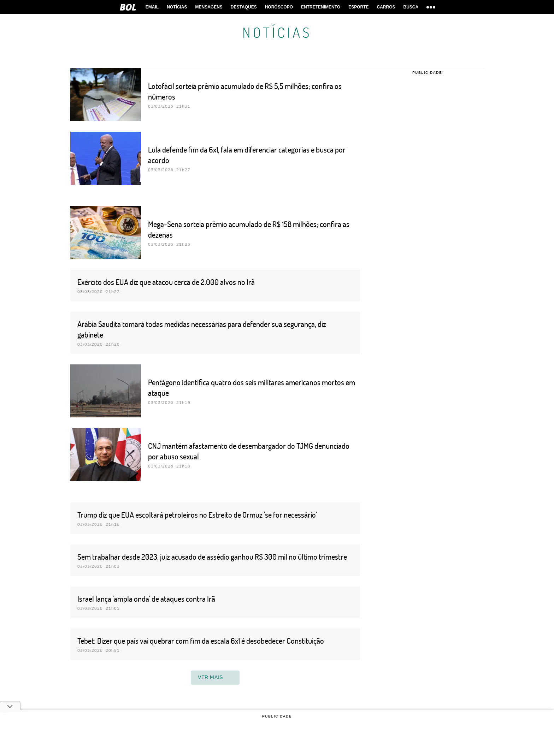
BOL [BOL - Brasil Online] (128, 7)
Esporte (358, 7)
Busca (411, 7)
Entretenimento (321, 7)
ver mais (215, 678)
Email (152, 7)
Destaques (244, 7)
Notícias (177, 7)
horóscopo (279, 7)
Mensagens (209, 7)
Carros (386, 7)
